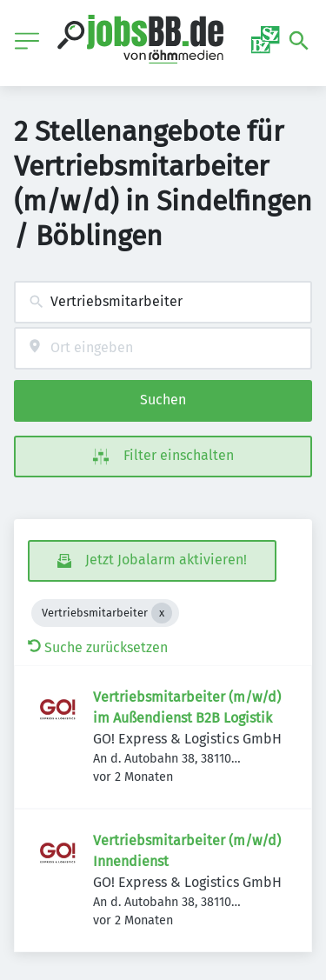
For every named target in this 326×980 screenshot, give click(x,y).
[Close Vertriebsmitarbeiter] (162, 613)
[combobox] (163, 302)
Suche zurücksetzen (98, 647)
